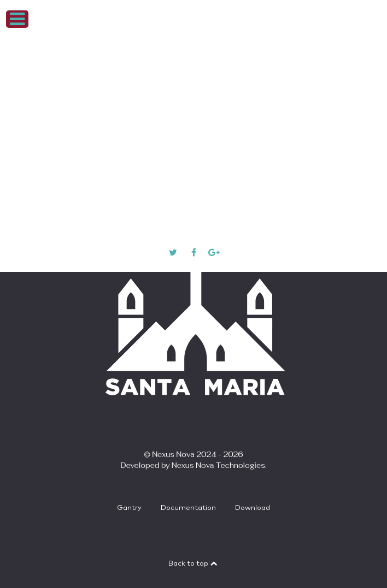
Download (253, 508)
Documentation (188, 508)
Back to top (193, 564)
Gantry (129, 508)
